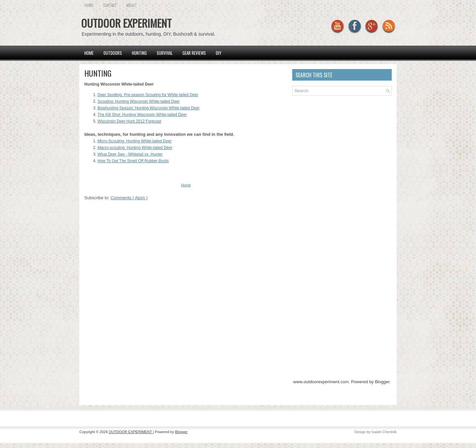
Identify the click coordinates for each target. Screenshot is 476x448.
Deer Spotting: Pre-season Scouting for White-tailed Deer (148, 95)
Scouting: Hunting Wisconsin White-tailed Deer (139, 101)
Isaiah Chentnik (384, 432)
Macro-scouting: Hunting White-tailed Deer (135, 148)
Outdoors (113, 53)
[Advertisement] (342, 145)
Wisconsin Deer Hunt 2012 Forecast (129, 121)
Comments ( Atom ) (129, 198)
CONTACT (110, 5)
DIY (219, 53)
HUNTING (98, 73)
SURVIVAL (165, 53)
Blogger (382, 382)
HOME (89, 5)
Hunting (139, 53)
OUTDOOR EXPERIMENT (126, 23)
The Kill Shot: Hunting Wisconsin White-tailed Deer (142, 115)
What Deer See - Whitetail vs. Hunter (130, 154)
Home (89, 53)
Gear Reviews (194, 53)
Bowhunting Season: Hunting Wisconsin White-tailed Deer (149, 108)
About (131, 5)
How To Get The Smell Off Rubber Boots (133, 161)
